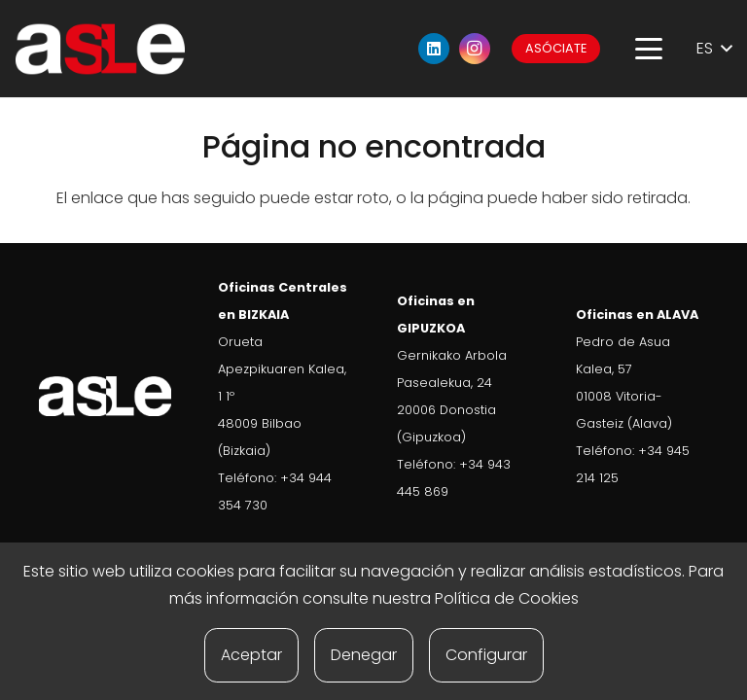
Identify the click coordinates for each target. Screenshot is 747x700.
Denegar (364, 655)
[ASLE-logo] (100, 49)
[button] (649, 49)
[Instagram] (475, 49)
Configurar (486, 655)
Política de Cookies (507, 598)
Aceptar (251, 655)
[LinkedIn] (434, 49)
